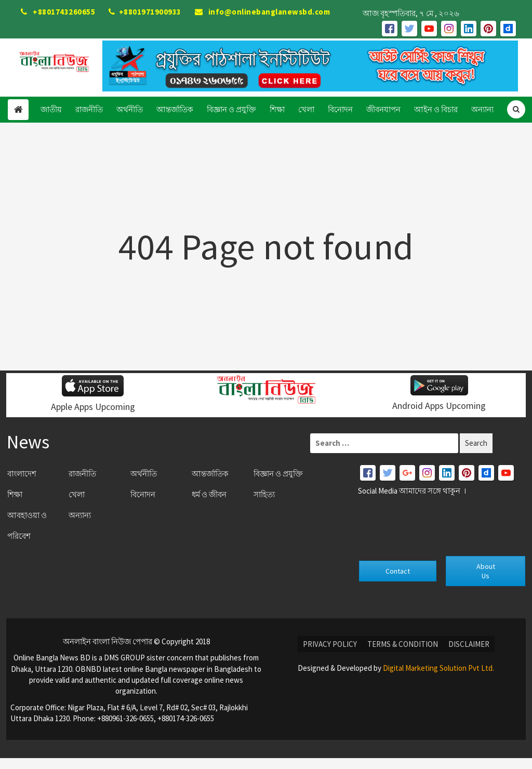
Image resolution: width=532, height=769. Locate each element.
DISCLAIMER (469, 644)
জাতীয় (51, 109)
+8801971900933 (145, 12)
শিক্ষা (277, 109)
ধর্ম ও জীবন (209, 494)
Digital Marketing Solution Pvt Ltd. (438, 668)
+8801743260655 (58, 12)
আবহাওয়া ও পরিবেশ (27, 526)
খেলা (306, 109)
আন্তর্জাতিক (175, 109)
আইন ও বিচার (436, 109)
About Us (486, 571)
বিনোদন (340, 109)
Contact (398, 571)
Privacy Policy (330, 644)
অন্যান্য (482, 109)
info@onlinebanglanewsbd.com (263, 12)
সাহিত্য (264, 494)
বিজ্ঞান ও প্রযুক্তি (231, 109)
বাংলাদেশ (22, 474)
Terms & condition (403, 644)
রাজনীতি (89, 109)
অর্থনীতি (130, 109)
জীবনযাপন (383, 109)
